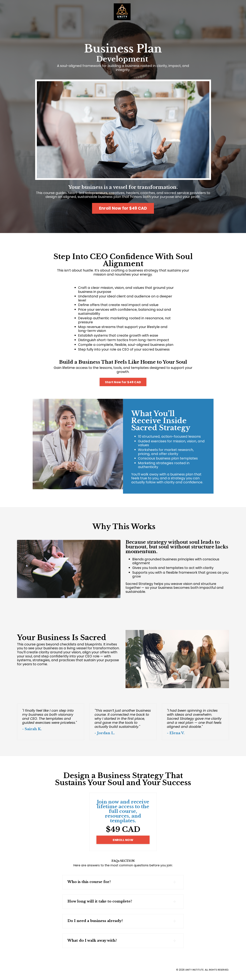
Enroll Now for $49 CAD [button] (123, 208)
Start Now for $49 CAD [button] (123, 384)
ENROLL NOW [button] (123, 843)
